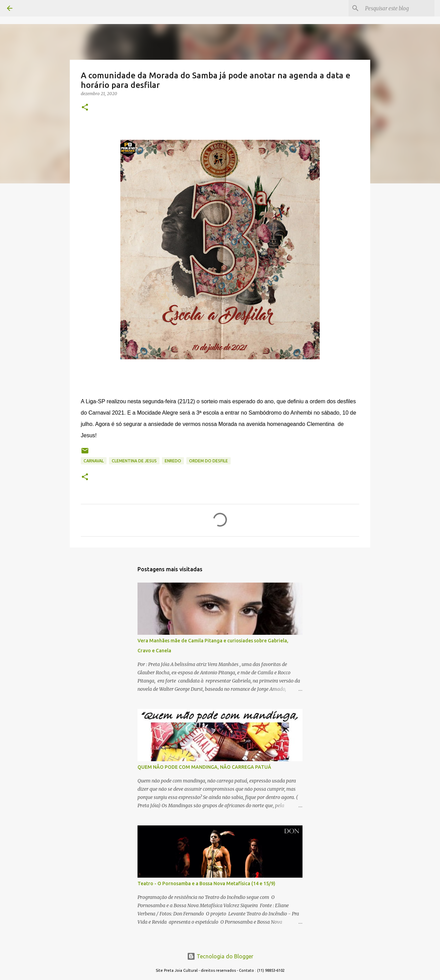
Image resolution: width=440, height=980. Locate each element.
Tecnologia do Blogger (220, 956)
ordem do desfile (208, 461)
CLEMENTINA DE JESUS (134, 461)
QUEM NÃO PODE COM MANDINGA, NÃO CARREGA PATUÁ (204, 767)
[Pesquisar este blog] (398, 8)
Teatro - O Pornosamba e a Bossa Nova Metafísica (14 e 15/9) (206, 883)
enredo (173, 461)
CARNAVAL (94, 461)
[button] (85, 108)
